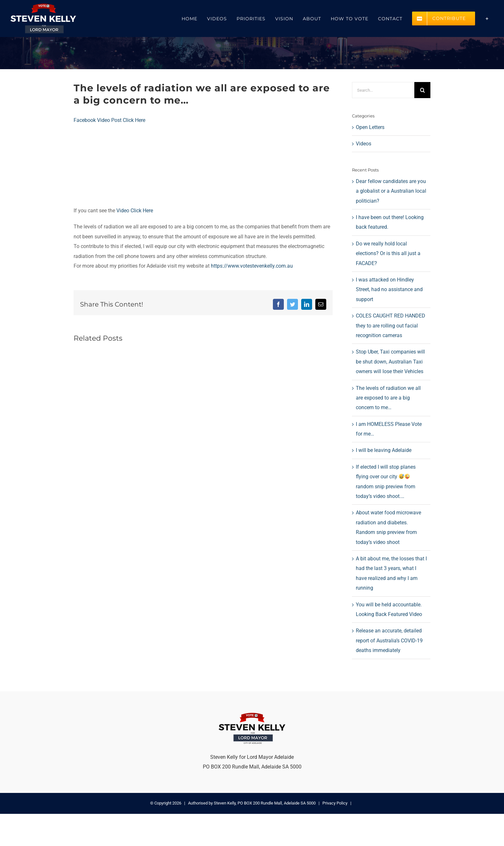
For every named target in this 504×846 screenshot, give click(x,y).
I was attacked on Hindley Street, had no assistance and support (389, 290)
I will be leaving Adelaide (384, 450)
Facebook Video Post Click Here (109, 120)
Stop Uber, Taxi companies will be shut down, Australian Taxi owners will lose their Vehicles (390, 362)
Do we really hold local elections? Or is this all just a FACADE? (388, 253)
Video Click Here (134, 211)
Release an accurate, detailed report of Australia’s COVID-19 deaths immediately (389, 640)
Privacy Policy (335, 803)
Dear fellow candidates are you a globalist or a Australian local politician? (391, 191)
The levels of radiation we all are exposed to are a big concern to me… (388, 398)
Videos (364, 144)
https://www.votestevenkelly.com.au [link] (252, 266)
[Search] (422, 90)
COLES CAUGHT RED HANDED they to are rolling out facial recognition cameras (391, 326)
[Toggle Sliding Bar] (487, 18)
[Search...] (383, 90)
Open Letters (370, 127)
